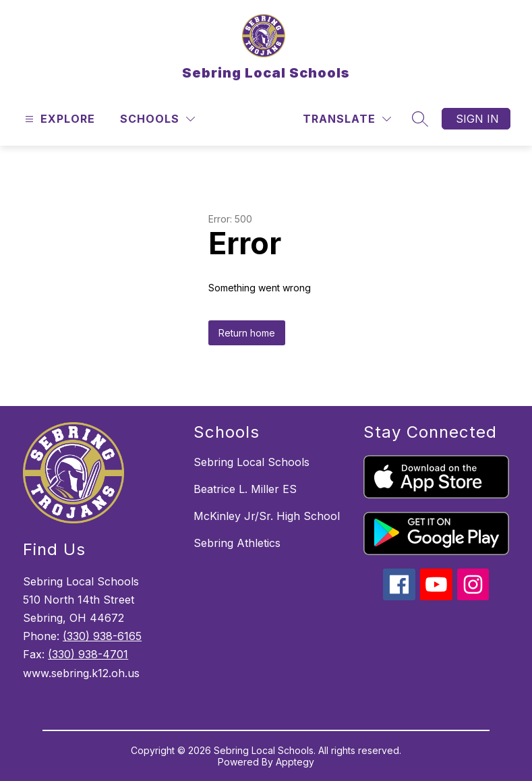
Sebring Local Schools (252, 462)
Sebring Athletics (237, 543)
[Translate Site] (347, 119)
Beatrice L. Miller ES (245, 489)
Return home (247, 333)
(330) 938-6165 (102, 636)
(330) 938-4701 (88, 654)
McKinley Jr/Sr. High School (267, 516)
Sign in (477, 119)
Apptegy (295, 762)
